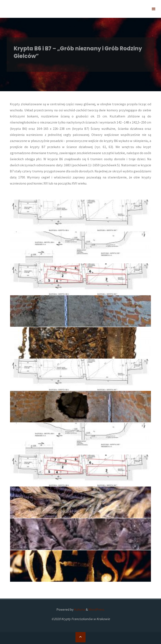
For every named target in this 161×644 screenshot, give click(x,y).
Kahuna (79, 609)
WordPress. (97, 609)
